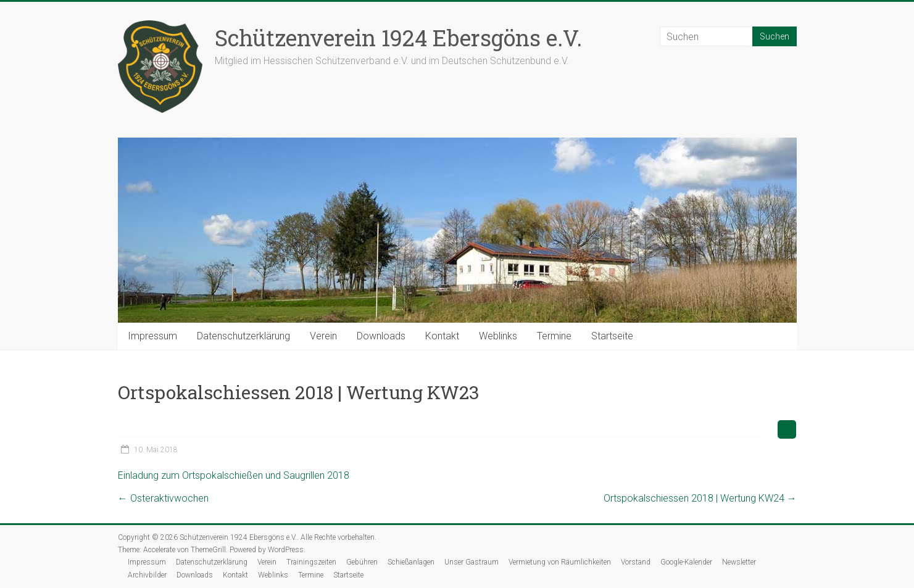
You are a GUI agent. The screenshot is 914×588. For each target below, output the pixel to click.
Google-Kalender (686, 562)
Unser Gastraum (472, 562)
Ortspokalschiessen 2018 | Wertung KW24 (700, 498)
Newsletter (739, 562)
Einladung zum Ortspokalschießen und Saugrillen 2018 (234, 475)
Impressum (152, 336)
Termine (554, 336)
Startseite (612, 336)
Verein (323, 336)
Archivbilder (147, 575)
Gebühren (362, 562)
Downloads (381, 336)
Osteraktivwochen (163, 498)
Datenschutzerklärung (243, 336)
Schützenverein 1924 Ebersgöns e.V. (398, 38)
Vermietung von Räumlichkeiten (560, 562)
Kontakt (442, 336)
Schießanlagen (411, 562)
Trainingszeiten (311, 562)
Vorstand (636, 562)
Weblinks (498, 336)
